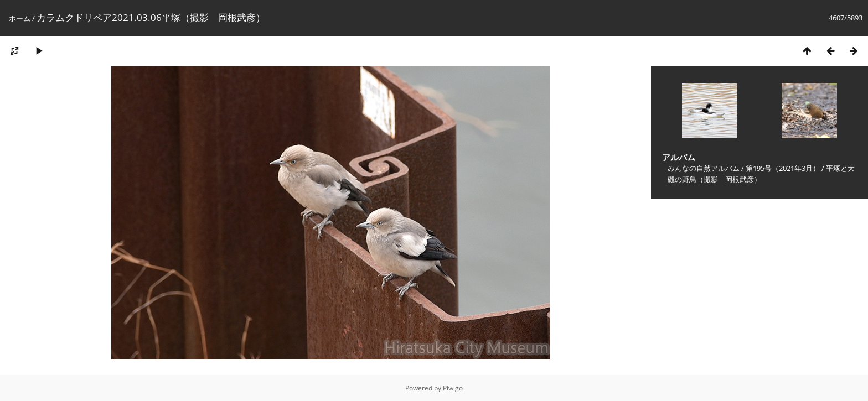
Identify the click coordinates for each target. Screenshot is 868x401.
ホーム (20, 18)
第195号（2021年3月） (783, 168)
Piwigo (453, 388)
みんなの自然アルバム (704, 168)
